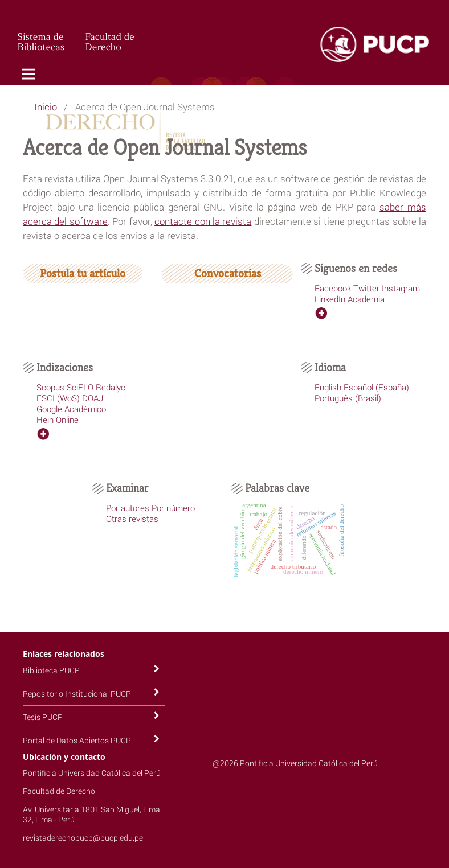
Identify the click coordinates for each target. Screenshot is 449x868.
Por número (173, 508)
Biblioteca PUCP (51, 670)
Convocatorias (228, 273)
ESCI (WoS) (58, 398)
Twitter (366, 288)
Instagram (401, 288)
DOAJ (93, 398)
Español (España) (376, 387)
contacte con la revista (203, 221)
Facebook (333, 288)
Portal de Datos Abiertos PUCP (77, 740)
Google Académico (71, 409)
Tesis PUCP (43, 717)
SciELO (80, 387)
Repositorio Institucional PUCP (77, 694)
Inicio (46, 107)
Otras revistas (132, 519)
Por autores (128, 508)
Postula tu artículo (83, 273)
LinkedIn (330, 299)
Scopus (50, 387)
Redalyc (111, 387)
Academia (366, 299)
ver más (329, 313)
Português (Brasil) (348, 398)
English (328, 387)
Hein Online (58, 419)
